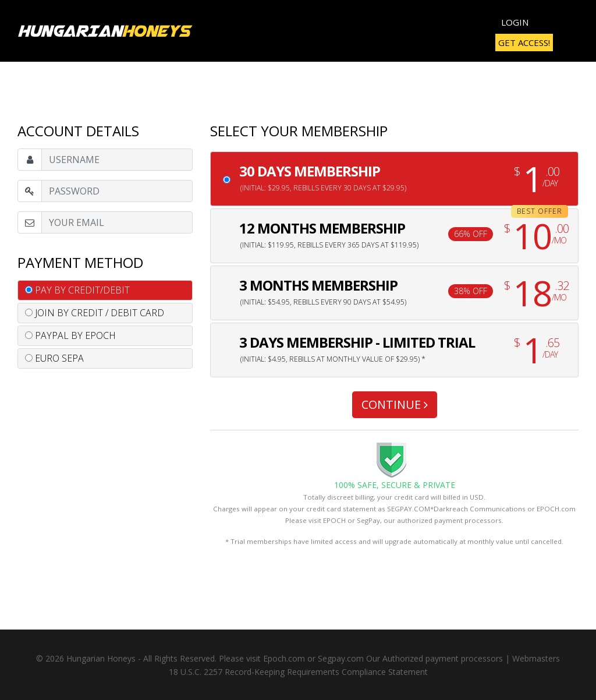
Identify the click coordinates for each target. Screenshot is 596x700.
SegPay (368, 520)
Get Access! (524, 43)
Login (515, 22)
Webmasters (536, 658)
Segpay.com (341, 658)
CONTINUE (395, 404)
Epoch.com (284, 658)
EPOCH (334, 520)
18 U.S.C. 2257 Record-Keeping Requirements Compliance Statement (298, 672)
